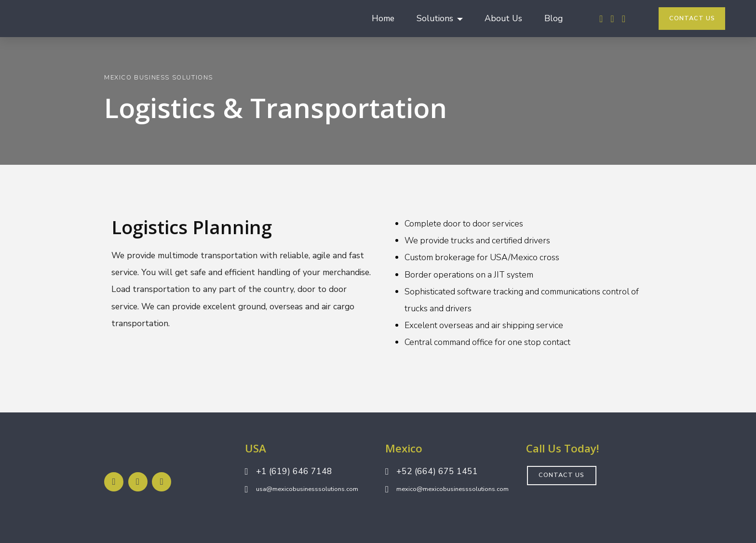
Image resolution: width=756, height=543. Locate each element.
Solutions (435, 18)
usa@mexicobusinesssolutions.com (307, 489)
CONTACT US (692, 18)
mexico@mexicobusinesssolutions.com (452, 489)
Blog (553, 18)
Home (383, 18)
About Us (503, 18)
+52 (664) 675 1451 (437, 471)
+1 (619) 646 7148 (294, 471)
